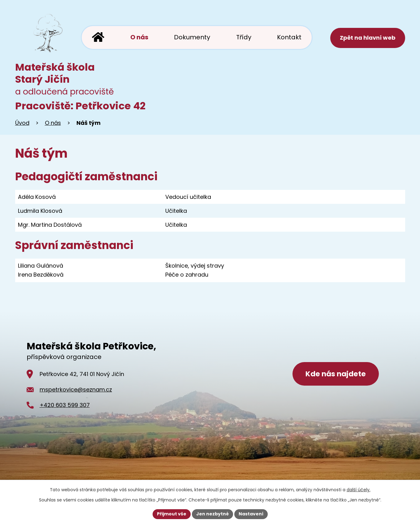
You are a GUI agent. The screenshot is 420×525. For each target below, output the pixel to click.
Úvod (22, 123)
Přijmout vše (172, 514)
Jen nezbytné (212, 514)
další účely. (359, 490)
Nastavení (251, 514)
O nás (53, 123)
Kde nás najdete (336, 374)
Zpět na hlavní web (368, 38)
